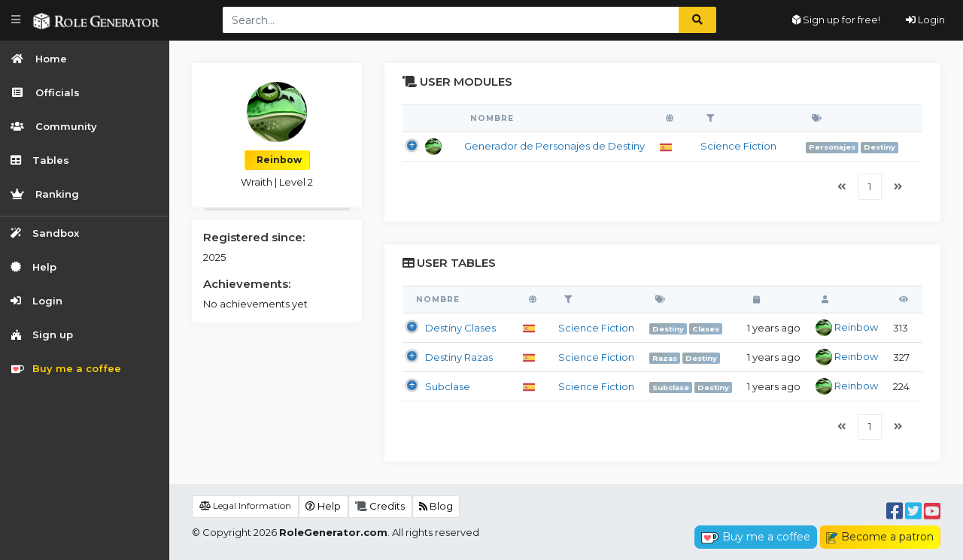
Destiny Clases (460, 328)
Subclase (448, 386)
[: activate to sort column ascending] (673, 119)
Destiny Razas (459, 357)
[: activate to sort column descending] (430, 119)
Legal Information (245, 506)
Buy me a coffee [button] (756, 537)
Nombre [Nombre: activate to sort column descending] (438, 300)
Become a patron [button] (880, 537)
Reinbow (847, 327)
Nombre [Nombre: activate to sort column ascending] (492, 118)
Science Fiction (738, 146)
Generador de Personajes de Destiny (554, 146)
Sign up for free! (836, 20)
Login (925, 20)
